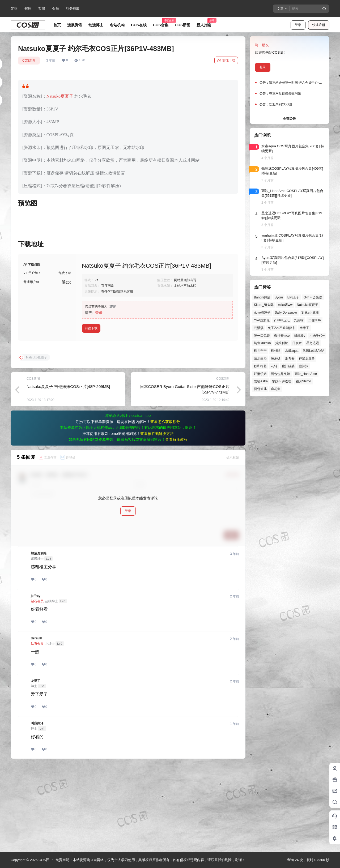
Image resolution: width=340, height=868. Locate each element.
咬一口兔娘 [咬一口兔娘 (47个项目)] (262, 336)
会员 (56, 9)
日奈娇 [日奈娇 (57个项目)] (297, 343)
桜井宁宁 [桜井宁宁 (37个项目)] (260, 351)
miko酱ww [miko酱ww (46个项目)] (285, 305)
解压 (28, 9)
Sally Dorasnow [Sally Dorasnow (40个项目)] (286, 313)
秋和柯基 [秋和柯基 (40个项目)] (260, 366)
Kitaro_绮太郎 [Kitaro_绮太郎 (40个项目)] (264, 305)
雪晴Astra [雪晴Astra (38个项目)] (261, 381)
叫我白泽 (37, 809)
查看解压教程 (176, 525)
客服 (42, 9)
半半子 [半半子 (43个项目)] (304, 328)
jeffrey (36, 681)
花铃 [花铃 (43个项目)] (274, 366)
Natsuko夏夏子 (60, 96)
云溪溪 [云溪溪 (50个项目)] (259, 328)
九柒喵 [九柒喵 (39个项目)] (299, 320)
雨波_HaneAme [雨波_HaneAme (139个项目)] (306, 374)
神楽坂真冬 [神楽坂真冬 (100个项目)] (307, 358)
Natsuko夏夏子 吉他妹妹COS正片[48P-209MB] (68, 472)
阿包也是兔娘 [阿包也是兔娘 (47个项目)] (280, 374)
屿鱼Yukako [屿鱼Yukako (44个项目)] (262, 343)
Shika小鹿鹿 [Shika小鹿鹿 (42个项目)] (310, 313)
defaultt (37, 724)
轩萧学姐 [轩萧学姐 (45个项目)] (260, 374)
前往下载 (226, 61)
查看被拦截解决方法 (157, 519)
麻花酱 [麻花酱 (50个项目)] (276, 389)
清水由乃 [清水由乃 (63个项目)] (260, 358)
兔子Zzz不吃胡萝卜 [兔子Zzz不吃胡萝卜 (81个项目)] (281, 328)
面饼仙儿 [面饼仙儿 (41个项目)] (260, 389)
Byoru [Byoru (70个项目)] (279, 297)
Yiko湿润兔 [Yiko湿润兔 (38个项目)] (262, 320)
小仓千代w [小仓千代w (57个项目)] (317, 336)
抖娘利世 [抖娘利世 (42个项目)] (282, 343)
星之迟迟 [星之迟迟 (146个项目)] (313, 343)
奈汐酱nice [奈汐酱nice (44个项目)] (282, 336)
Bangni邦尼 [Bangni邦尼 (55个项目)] (262, 297)
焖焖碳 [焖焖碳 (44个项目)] (276, 358)
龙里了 (36, 766)
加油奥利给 (39, 639)
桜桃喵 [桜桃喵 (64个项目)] (276, 351)
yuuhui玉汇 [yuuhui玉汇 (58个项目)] (282, 320)
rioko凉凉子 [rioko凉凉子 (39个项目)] (262, 313)
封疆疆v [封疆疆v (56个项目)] (300, 336)
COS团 (43, 860)
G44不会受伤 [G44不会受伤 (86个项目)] (313, 297)
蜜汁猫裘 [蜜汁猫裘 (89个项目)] (288, 366)
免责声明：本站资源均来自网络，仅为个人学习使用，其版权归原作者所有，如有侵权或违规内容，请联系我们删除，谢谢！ (150, 860)
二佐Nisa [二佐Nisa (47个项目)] (314, 320)
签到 (14, 9)
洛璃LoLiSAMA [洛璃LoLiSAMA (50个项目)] (314, 351)
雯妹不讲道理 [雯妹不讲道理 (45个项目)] (282, 381)
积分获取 (73, 9)
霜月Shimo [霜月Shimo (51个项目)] (303, 381)
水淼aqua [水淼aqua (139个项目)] (292, 351)
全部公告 (290, 119)
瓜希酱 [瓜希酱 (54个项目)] (290, 358)
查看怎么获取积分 (165, 507)
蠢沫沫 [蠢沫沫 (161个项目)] (304, 366)
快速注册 (319, 25)
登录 (298, 25)
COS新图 (29, 61)
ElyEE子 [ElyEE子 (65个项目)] (293, 297)
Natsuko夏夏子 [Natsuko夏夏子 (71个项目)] (308, 305)
